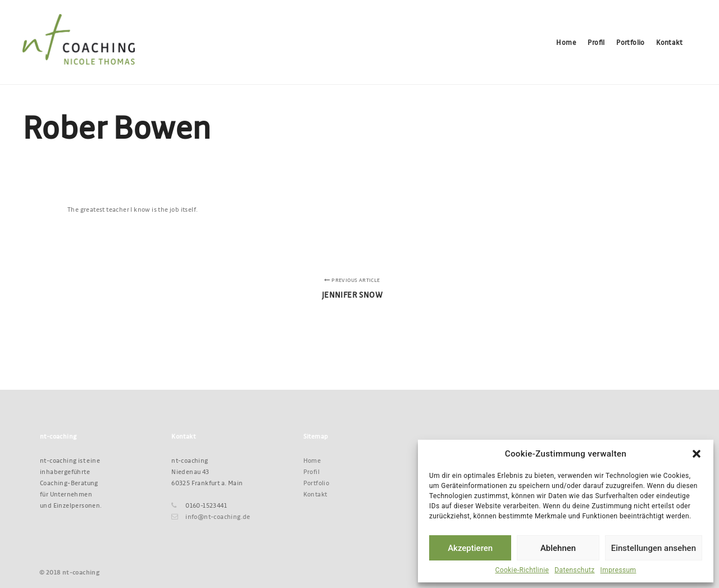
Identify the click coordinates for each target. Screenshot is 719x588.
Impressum (618, 570)
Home (312, 460)
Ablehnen (558, 548)
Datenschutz (574, 570)
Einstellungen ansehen (654, 548)
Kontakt (315, 494)
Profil (311, 471)
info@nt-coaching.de (211, 517)
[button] (697, 454)
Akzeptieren (470, 548)
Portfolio (317, 483)
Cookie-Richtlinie (522, 570)
